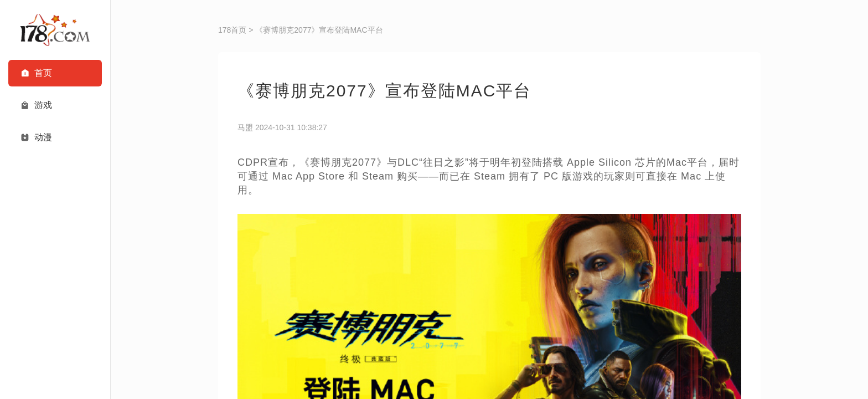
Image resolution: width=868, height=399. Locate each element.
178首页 (232, 30)
